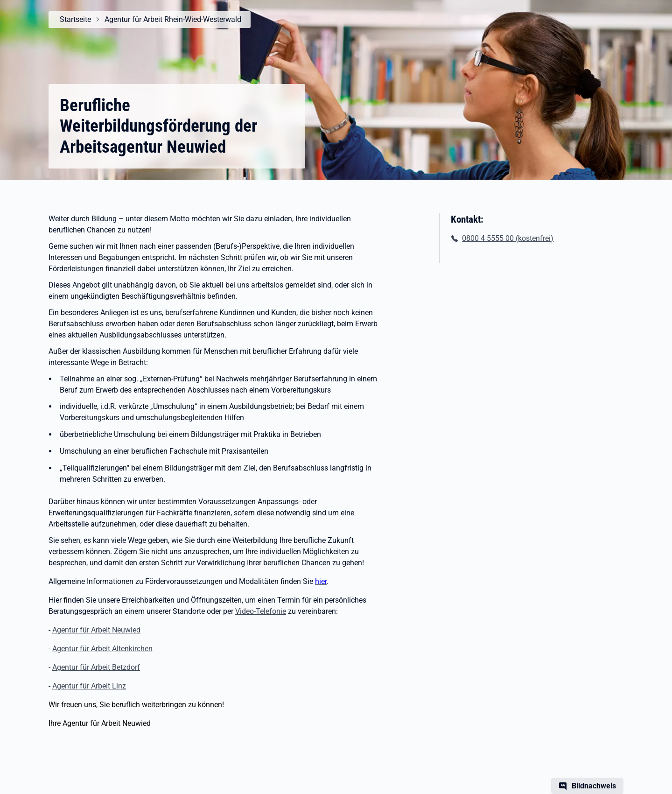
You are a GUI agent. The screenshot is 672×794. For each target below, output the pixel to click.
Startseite (75, 19)
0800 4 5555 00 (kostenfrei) (508, 238)
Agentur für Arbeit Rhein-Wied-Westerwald (173, 19)
